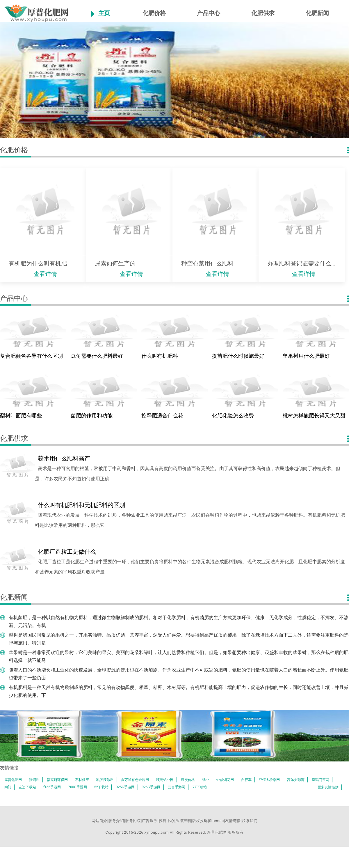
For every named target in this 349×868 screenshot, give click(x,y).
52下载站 (102, 787)
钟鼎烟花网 (225, 780)
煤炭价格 (188, 780)
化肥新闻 (317, 13)
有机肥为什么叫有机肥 (38, 263)
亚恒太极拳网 (269, 780)
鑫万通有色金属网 (135, 780)
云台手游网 (177, 787)
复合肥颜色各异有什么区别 (31, 356)
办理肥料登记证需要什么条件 (304, 263)
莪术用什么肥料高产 (64, 458)
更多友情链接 (328, 787)
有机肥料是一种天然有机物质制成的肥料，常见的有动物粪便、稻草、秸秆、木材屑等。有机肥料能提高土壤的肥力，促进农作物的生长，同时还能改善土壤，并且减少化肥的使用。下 (179, 691)
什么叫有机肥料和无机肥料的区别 (81, 505)
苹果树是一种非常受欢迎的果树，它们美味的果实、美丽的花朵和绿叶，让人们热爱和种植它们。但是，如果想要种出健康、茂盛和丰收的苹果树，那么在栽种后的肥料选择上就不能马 (179, 656)
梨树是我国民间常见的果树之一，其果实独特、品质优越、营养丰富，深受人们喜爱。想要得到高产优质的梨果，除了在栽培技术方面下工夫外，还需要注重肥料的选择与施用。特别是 (179, 639)
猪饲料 (34, 780)
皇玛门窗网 (320, 780)
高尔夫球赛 (296, 780)
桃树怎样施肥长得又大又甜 (314, 416)
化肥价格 (154, 13)
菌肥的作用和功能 (92, 416)
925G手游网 (125, 787)
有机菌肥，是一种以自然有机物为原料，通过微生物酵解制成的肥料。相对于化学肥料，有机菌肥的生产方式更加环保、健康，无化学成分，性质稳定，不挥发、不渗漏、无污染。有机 (179, 621)
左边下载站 (27, 787)
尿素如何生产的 (115, 263)
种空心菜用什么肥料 (207, 263)
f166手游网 (52, 787)
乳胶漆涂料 (105, 780)
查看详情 (45, 274)
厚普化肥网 (13, 780)
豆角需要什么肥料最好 (97, 356)
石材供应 (82, 780)
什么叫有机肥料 (160, 356)
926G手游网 (151, 787)
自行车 (246, 780)
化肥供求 (263, 13)
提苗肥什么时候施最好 (238, 356)
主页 (104, 13)
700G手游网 (77, 787)
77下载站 (200, 787)
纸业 (206, 780)
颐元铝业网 (165, 780)
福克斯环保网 (57, 780)
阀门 (8, 787)
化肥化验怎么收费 (233, 416)
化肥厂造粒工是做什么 (67, 552)
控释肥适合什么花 (162, 416)
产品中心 (209, 13)
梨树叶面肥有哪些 (21, 416)
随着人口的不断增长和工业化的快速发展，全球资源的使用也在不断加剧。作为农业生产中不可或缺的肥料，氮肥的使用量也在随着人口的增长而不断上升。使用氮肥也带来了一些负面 (179, 674)
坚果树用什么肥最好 (306, 356)
